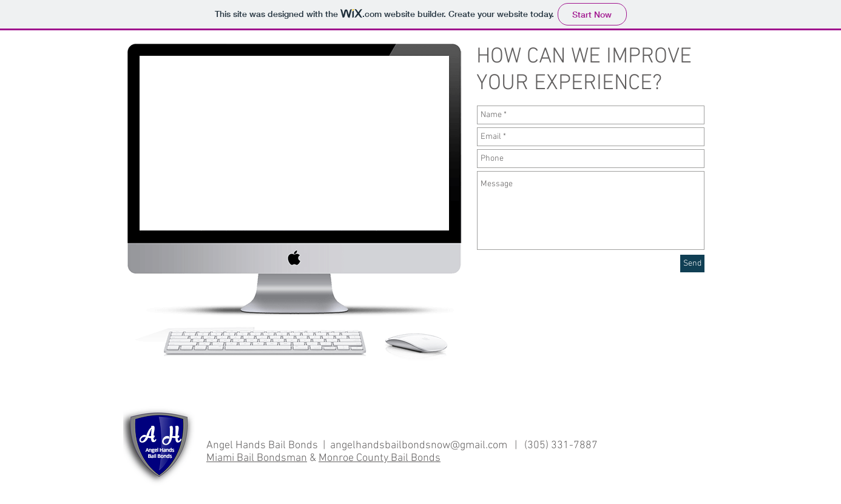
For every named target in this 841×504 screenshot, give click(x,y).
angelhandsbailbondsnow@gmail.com (419, 445)
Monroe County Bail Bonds (380, 458)
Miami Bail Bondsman (257, 458)
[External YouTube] (294, 144)
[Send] (692, 264)
